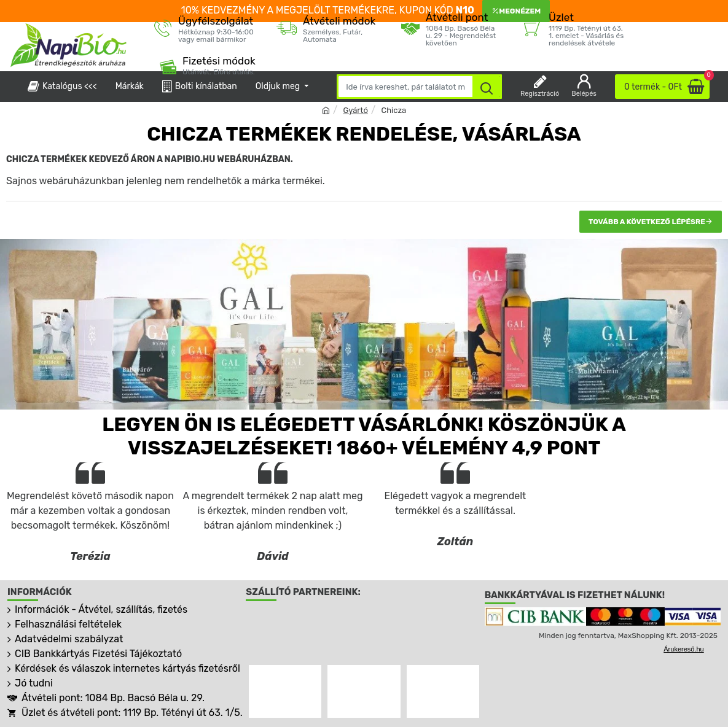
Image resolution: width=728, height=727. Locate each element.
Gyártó (355, 110)
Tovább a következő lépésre (647, 222)
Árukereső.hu (683, 649)
